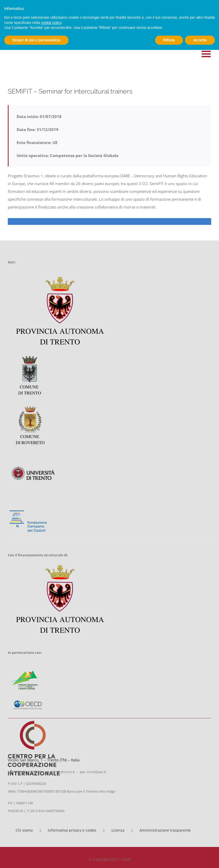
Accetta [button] (200, 40)
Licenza (118, 830)
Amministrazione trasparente (165, 830)
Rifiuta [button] (169, 40)
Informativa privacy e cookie (72, 830)
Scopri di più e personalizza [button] (36, 40)
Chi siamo (24, 830)
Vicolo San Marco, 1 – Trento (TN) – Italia (44, 760)
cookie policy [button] (51, 23)
